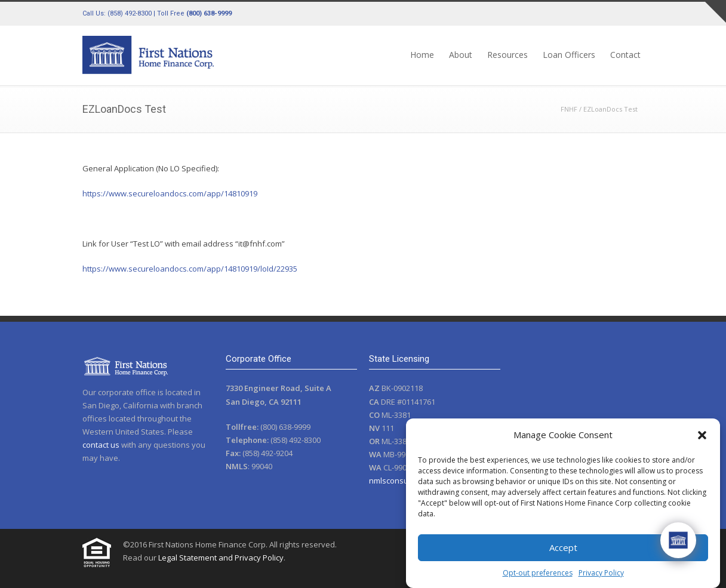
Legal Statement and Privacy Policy (221, 558)
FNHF (569, 109)
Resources (507, 55)
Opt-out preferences (538, 573)
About (461, 55)
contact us (101, 445)
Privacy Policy (601, 573)
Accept (563, 547)
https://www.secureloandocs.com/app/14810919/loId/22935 (190, 269)
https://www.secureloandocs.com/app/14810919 (170, 193)
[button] (702, 435)
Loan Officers (569, 55)
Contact (625, 55)
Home (422, 55)
